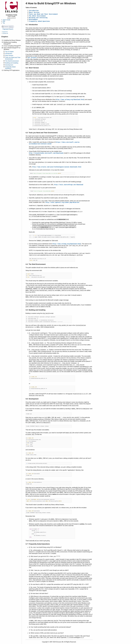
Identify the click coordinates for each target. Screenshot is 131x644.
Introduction (9, 54)
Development (9, 65)
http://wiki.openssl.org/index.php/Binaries (62, 202)
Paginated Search (8, 29)
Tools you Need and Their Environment (43, 14)
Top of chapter (9, 52)
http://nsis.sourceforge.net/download (69, 185)
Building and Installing (12, 63)
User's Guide (6, 20)
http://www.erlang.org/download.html (70, 100)
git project (32, 58)
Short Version (9, 56)
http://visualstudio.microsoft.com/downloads (46, 153)
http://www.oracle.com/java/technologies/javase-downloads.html (57, 167)
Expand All (5, 32)
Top (4, 23)
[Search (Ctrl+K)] (8, 27)
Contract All (5, 33)
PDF (4, 21)
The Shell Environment (12, 61)
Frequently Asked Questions (39, 21)
